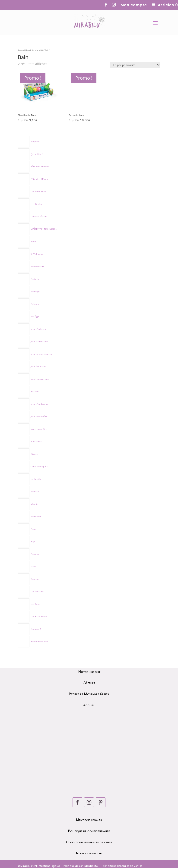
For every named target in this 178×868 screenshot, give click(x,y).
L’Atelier (89, 683)
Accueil (21, 50)
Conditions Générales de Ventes (122, 866)
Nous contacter (89, 853)
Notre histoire (89, 672)
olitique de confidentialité (81, 866)
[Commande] (135, 65)
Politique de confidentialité (89, 831)
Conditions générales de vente (89, 842)
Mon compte (134, 5)
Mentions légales (89, 820)
